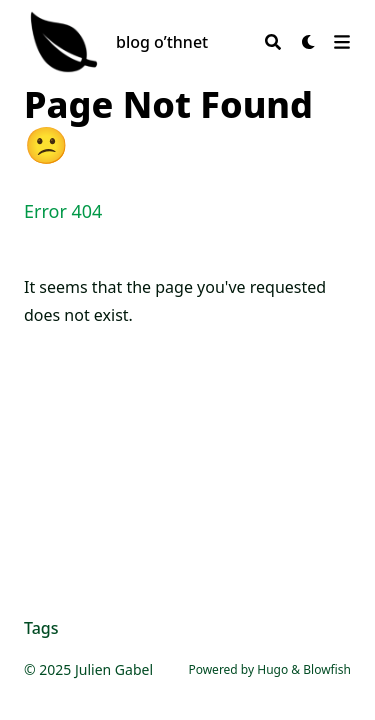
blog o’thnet (162, 42)
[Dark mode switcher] (309, 42)
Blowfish (327, 669)
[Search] (273, 42)
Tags (41, 628)
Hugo (272, 669)
